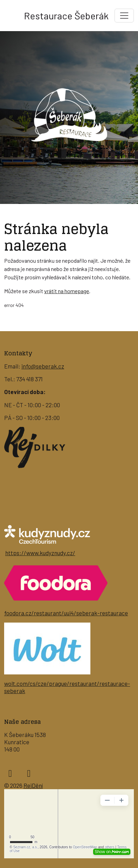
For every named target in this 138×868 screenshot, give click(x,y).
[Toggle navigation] (124, 16)
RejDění (33, 785)
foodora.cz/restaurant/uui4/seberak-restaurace (66, 613)
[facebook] (10, 773)
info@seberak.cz (43, 366)
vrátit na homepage (67, 291)
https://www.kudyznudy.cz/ (40, 553)
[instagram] (29, 773)
